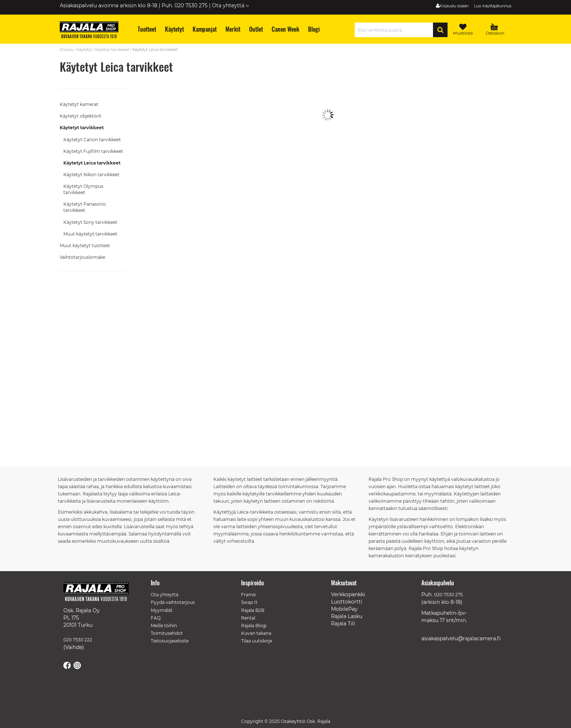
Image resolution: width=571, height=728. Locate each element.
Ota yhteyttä (165, 595)
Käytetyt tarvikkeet (112, 50)
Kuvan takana (256, 633)
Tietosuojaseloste (170, 641)
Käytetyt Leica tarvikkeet (92, 163)
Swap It (249, 602)
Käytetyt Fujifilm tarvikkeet (93, 151)
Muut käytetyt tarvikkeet (90, 234)
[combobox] (396, 30)
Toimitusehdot (167, 633)
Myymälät (162, 610)
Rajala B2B (253, 610)
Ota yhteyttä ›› (230, 5)
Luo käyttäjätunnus (493, 6)
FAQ (156, 618)
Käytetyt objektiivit (80, 116)
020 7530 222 (78, 640)
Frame (248, 595)
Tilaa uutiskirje (257, 641)
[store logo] (92, 31)
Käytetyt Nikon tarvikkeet (91, 175)
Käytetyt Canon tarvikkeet (92, 140)
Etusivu (67, 50)
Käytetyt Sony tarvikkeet (90, 222)
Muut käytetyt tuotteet (85, 246)
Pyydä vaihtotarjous (173, 602)
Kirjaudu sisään (454, 6)
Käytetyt (84, 50)
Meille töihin (164, 626)
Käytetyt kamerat (79, 104)
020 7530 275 (448, 595)
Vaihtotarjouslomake (82, 257)
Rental (248, 618)
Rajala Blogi (254, 626)
